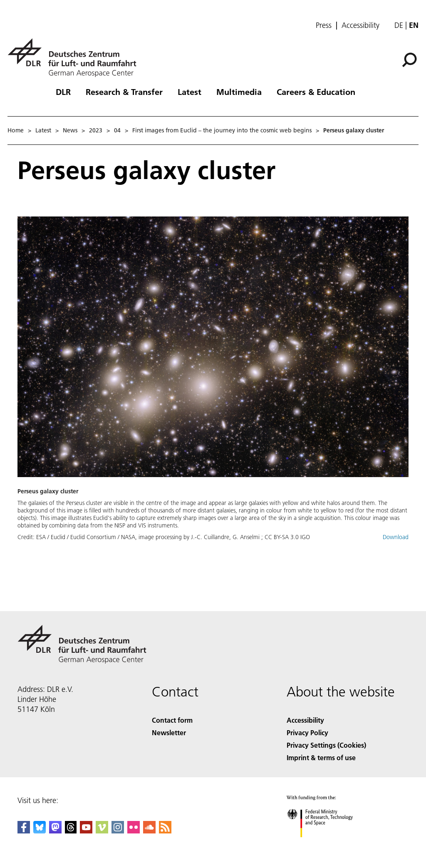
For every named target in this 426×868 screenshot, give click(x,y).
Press (324, 25)
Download (396, 537)
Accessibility (360, 25)
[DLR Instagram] (118, 831)
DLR (63, 92)
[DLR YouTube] (86, 831)
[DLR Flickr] (134, 831)
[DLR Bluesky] (40, 831)
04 (117, 130)
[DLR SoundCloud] (149, 831)
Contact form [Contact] (172, 720)
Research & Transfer (124, 92)
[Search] (409, 60)
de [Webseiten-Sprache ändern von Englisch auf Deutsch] (399, 25)
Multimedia (239, 92)
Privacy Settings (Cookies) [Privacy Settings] (326, 745)
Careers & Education (316, 92)
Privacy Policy (307, 732)
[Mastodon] (55, 831)
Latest (189, 92)
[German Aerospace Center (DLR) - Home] (75, 58)
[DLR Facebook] (24, 831)
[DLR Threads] (71, 831)
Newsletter (169, 732)
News (70, 130)
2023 (96, 130)
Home (16, 130)
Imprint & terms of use (321, 757)
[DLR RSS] (165, 831)
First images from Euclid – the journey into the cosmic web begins (222, 130)
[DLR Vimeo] (102, 831)
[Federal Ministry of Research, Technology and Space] (327, 844)
